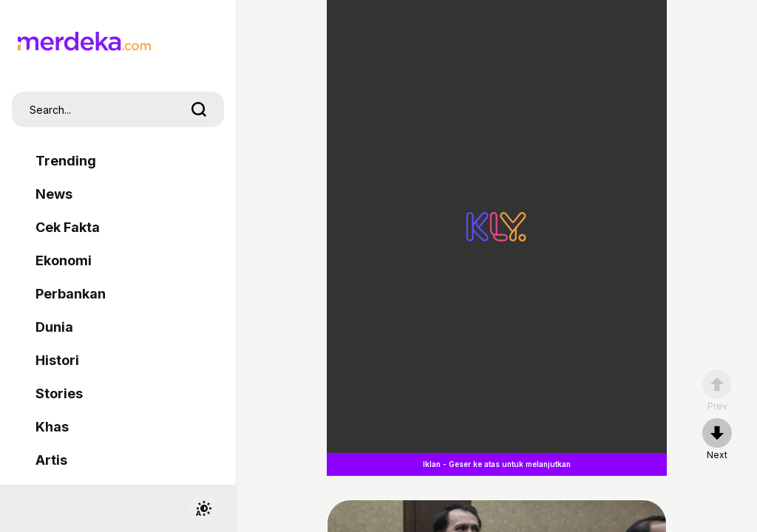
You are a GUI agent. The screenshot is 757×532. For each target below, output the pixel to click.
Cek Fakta (68, 227)
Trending (66, 161)
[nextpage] (717, 440)
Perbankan (71, 294)
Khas (52, 427)
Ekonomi (64, 260)
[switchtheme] (203, 508)
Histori (57, 360)
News (54, 194)
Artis (51, 460)
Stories (59, 393)
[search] (199, 109)
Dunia (54, 327)
